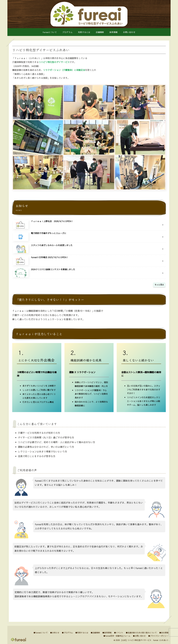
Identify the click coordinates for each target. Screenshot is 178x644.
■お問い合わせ (139, 636)
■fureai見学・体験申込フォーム (116, 636)
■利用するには (81, 633)
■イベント (118, 633)
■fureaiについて (39, 633)
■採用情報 (106, 633)
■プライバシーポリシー (158, 636)
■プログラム (66, 633)
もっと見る (159, 285)
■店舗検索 (95, 633)
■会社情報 (164, 633)
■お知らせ (54, 633)
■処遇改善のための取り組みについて (141, 633)
